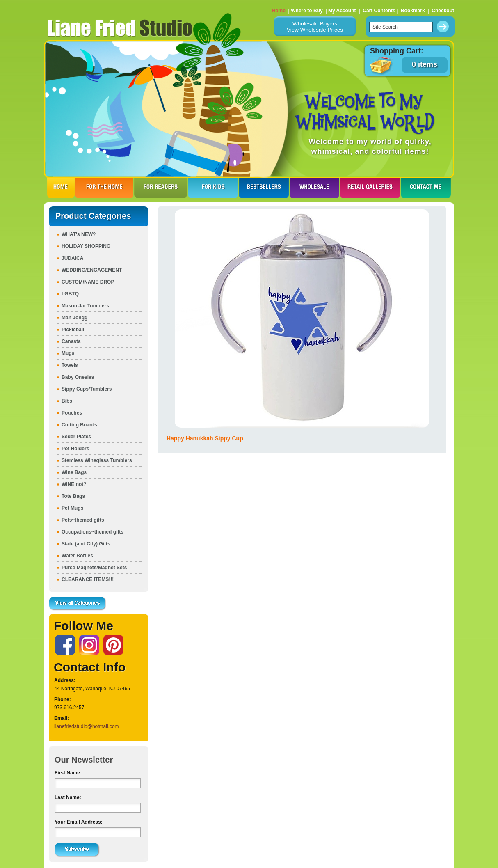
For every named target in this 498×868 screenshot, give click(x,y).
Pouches (72, 413)
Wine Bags (74, 472)
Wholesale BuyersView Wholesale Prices (315, 27)
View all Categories (78, 604)
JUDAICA (72, 258)
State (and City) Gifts (86, 544)
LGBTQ (70, 294)
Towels (70, 365)
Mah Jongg (74, 318)
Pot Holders (75, 449)
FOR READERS (161, 188)
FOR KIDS (213, 188)
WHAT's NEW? (79, 234)
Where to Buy (307, 11)
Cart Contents (379, 11)
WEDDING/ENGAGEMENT (92, 270)
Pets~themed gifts (83, 520)
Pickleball (73, 330)
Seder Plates (76, 437)
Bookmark (413, 11)
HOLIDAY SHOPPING (86, 246)
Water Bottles (77, 556)
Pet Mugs (72, 508)
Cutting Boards (79, 425)
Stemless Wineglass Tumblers (97, 460)
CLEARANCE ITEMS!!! (88, 579)
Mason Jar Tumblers (85, 306)
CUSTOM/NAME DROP (88, 282)
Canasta (71, 341)
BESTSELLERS (264, 188)
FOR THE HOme (104, 188)
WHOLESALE (314, 188)
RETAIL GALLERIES (370, 188)
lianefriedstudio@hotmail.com (87, 726)
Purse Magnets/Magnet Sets (94, 568)
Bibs (67, 401)
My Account (342, 11)
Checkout (443, 11)
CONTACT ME (426, 188)
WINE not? (74, 484)
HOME (61, 188)
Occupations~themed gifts (93, 532)
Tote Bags (73, 496)
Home (279, 11)
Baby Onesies (78, 377)
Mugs (68, 353)
